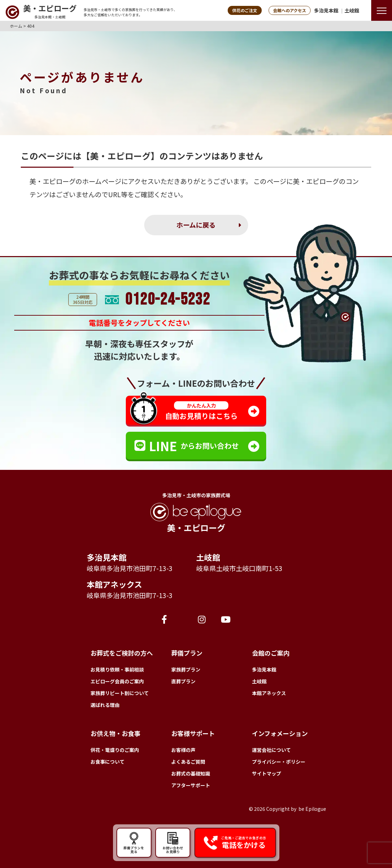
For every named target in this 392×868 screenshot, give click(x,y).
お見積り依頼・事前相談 (117, 669)
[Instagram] (202, 619)
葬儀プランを (134, 842)
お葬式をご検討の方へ (122, 653)
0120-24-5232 (168, 300)
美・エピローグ (53, 181)
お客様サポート (193, 733)
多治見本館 (326, 10)
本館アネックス (114, 584)
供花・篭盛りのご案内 (115, 750)
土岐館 (352, 10)
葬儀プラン (187, 653)
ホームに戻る (196, 225)
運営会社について (271, 750)
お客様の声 (183, 750)
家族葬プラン (186, 669)
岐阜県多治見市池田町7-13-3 (130, 568)
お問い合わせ (173, 842)
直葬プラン (183, 681)
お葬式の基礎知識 (191, 773)
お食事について (107, 762)
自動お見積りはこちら (201, 411)
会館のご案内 (271, 653)
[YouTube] (226, 619)
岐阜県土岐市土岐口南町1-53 (239, 568)
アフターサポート (191, 785)
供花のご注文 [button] (245, 10)
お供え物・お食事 (115, 733)
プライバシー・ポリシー (279, 762)
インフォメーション (280, 733)
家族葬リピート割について (120, 693)
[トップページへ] (41, 12)
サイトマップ (267, 773)
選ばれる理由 (105, 705)
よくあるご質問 (188, 762)
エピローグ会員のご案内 (117, 681)
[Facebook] (164, 619)
